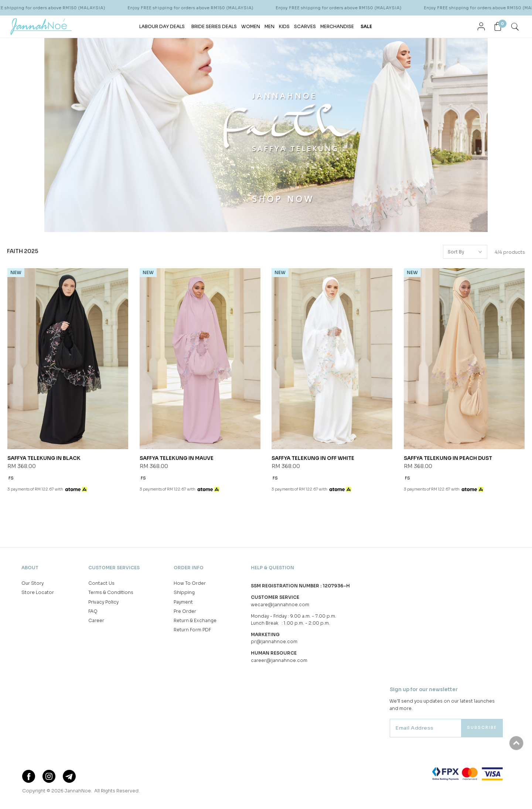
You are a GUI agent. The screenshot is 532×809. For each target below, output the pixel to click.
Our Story (33, 583)
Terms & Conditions (111, 592)
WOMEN (251, 26)
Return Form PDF (192, 630)
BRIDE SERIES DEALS (214, 26)
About (30, 568)
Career (96, 620)
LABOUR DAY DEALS (162, 26)
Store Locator (38, 592)
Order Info (189, 568)
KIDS (284, 26)
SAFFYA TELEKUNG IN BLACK (44, 458)
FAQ (93, 611)
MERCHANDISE (337, 26)
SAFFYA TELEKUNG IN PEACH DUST (448, 458)
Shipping (184, 592)
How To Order (190, 583)
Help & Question (272, 568)
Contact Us (101, 583)
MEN (270, 26)
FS (11, 478)
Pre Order (185, 611)
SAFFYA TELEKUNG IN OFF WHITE (313, 458)
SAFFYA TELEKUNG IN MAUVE (177, 458)
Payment (183, 602)
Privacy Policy (103, 602)
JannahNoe (78, 791)
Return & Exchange (195, 620)
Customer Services (114, 568)
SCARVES (305, 26)
